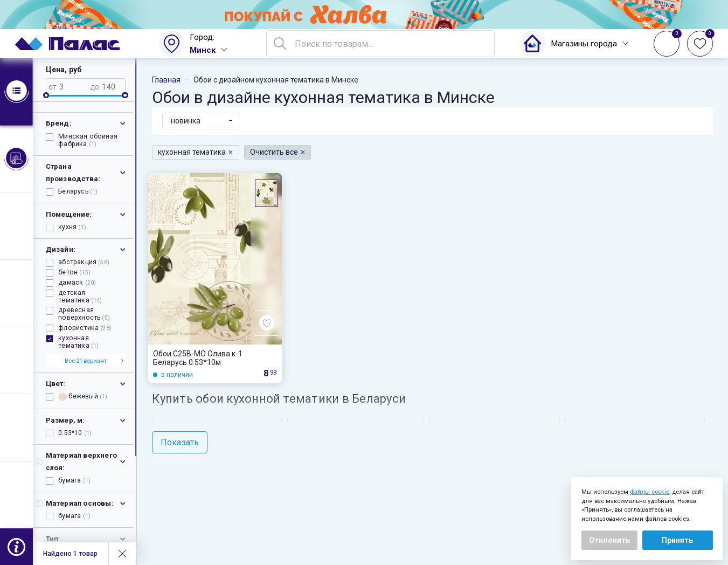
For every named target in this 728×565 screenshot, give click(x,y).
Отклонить (609, 540)
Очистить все (278, 152)
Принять (677, 540)
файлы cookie (650, 492)
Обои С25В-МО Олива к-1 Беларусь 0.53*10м (198, 358)
